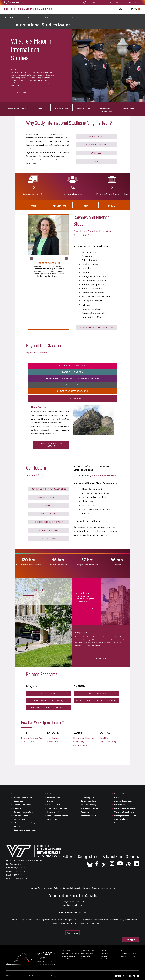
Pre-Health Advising (90, 808)
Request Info (60, 206)
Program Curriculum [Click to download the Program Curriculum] (49, 497)
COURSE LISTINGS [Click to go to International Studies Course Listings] (96, 136)
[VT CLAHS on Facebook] (97, 863)
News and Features (89, 794)
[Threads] (129, 863)
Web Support (131, 940)
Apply (93, 2)
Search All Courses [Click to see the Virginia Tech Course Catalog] (49, 514)
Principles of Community (70, 953)
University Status (68, 951)
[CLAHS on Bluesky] (90, 863)
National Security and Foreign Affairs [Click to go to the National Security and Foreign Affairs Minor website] (96, 701)
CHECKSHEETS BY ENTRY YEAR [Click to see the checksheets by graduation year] (49, 522)
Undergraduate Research (125, 816)
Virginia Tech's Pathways (104, 475)
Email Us (104, 738)
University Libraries (88, 953)
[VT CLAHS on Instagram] (112, 863)
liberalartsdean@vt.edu (17, 878)
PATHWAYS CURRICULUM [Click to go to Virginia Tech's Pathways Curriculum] (96, 145)
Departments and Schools (25, 830)
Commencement (21, 816)
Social (111, 206)
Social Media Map (108, 742)
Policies (104, 956)
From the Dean (54, 797)
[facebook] (120, 976)
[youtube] (138, 976)
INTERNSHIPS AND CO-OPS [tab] (73, 366)
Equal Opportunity (108, 959)
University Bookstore (129, 953)
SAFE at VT (105, 953)
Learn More (101, 659)
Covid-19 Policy (80, 746)
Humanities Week (55, 812)
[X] (104, 863)
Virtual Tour (53, 742)
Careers (39, 109)
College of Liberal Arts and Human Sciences (20, 18)
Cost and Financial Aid (32, 738)
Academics (41, 18)
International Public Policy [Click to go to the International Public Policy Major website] (49, 701)
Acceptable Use (67, 959)
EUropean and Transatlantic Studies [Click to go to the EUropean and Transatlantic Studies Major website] (49, 708)
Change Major (84, 109)
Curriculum (62, 109)
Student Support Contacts (103, 888)
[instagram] (131, 976)
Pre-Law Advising (88, 805)
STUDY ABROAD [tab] (72, 398)
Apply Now (22, 93)
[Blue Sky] (116, 976)
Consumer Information (89, 959)
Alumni (17, 794)
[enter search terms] (135, 9)
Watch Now (87, 608)
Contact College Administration (77, 888)
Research (85, 812)
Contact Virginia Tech (46, 965)
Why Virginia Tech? (17, 109)
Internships (52, 819)
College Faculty (20, 819)
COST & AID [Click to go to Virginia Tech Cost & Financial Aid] (96, 153)
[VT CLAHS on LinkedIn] (136, 863)
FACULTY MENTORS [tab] (72, 372)
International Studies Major (72, 18)
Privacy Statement (68, 956)
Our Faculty (79, 742)
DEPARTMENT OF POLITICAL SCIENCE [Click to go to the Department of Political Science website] (96, 327)
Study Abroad (120, 805)
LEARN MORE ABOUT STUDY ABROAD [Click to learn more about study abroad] (51, 445)
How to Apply (27, 742)
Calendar (17, 808)
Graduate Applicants (72, 905)
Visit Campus (53, 738)
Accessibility (86, 956)
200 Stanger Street (15, 864)
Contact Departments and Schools (46, 888)
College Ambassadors (23, 812)
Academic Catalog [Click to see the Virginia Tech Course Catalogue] (49, 539)
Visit (101, 2)
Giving (50, 801)
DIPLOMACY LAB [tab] (73, 385)
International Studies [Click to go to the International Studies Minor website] (96, 694)
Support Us (73, 933)
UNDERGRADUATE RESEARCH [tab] (73, 391)
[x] (123, 976)
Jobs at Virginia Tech (129, 956)
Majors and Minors (54, 18)
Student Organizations (124, 801)
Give (109, 2)
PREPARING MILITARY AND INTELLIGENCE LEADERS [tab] (73, 378)
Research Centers (88, 816)
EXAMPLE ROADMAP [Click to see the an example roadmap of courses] (49, 530)
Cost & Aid (105, 951)
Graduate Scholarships (57, 808)
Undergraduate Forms (124, 812)
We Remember (89, 951)
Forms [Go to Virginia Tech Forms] (96, 161)
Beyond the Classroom (106, 110)
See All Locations (44, 961)
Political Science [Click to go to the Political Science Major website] (49, 694)
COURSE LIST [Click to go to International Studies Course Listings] (49, 505)
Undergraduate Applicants (72, 901)
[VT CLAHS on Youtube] (120, 863)
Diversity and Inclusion (84, 738)
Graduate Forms (54, 805)
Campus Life (128, 109)
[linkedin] (134, 976)
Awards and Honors (22, 805)
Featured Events (54, 794)
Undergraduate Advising (125, 808)
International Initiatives (58, 816)
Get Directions (43, 958)
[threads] (127, 976)
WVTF (123, 951)
